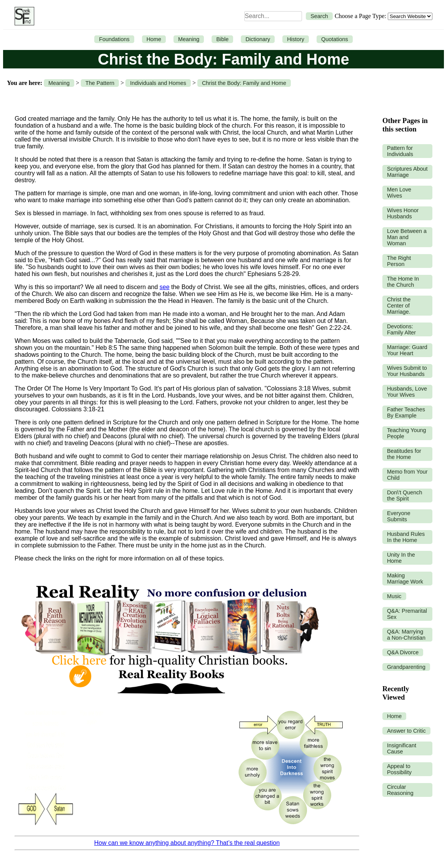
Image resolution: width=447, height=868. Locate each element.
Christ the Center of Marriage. (399, 306)
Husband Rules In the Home (406, 537)
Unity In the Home (401, 558)
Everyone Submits (399, 516)
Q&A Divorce (403, 652)
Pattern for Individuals (400, 151)
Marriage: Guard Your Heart (407, 350)
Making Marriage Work (405, 579)
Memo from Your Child (407, 475)
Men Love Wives (399, 193)
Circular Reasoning (400, 790)
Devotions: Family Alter (401, 329)
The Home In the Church (403, 282)
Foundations (114, 39)
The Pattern (100, 83)
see (165, 287)
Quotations (335, 39)
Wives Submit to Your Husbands (407, 371)
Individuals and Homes (158, 83)
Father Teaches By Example (406, 412)
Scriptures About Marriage (407, 172)
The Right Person (399, 261)
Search (319, 16)
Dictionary (258, 39)
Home (154, 39)
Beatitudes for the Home (404, 454)
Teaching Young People (407, 433)
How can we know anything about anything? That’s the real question (187, 843)
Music (394, 596)
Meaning (189, 39)
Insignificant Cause (402, 748)
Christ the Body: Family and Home (244, 83)
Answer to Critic (406, 731)
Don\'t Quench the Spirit (405, 496)
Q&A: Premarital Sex (407, 614)
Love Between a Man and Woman (407, 237)
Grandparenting (406, 667)
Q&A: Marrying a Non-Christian (406, 635)
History (296, 39)
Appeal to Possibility (399, 769)
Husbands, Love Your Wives (407, 392)
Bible (222, 39)
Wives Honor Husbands (403, 213)
